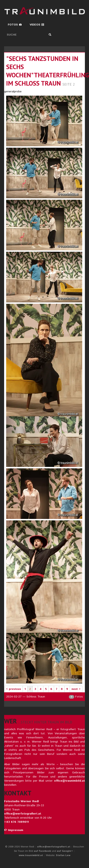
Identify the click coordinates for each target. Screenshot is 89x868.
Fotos (15, 25)
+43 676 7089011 (16, 822)
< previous (13, 689)
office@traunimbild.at (69, 781)
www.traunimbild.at (31, 855)
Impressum (14, 830)
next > (76, 689)
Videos (37, 25)
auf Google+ (65, 851)
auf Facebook (42, 851)
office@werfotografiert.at (23, 814)
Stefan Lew (63, 855)
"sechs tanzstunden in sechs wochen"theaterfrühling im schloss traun (48, 71)
